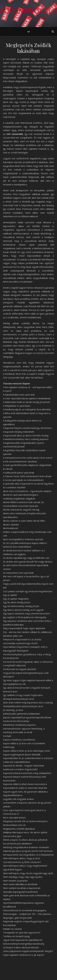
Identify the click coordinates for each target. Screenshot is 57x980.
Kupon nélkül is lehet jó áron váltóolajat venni (26, 751)
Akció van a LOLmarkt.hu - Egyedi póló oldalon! (27, 491)
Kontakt (7, 736)
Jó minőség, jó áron (13, 710)
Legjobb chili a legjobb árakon (18, 799)
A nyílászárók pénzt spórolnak (19, 473)
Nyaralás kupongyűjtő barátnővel (20, 892)
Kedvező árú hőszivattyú (16, 721)
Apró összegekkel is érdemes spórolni (23, 539)
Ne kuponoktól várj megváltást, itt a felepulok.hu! (28, 855)
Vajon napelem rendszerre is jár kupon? (24, 955)
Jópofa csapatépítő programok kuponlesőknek (27, 717)
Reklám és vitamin (12, 929)
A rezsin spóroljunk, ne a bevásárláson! (23, 480)
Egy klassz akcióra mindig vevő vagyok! (23, 610)
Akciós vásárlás (11, 524)
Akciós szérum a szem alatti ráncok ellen (24, 521)
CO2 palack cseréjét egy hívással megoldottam (28, 591)
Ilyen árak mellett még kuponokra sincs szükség (28, 702)
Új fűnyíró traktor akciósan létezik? (21, 947)
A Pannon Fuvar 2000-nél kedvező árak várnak (27, 476)
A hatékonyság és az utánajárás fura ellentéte (27, 409)
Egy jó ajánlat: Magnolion (16, 599)
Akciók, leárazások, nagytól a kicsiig (21, 510)
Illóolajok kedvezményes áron (19, 699)
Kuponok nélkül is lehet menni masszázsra (25, 784)
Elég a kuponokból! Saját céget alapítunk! (24, 628)
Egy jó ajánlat (10, 595)
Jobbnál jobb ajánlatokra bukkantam (21, 714)
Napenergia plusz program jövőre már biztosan (28, 851)
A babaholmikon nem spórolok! (19, 395)
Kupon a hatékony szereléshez (19, 740)
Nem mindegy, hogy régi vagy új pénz (23, 877)
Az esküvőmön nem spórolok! (18, 573)
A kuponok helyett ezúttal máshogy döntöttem (27, 428)
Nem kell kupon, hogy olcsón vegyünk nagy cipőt (28, 873)
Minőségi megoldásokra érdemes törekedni (26, 847)
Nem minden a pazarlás (15, 881)
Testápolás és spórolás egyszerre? (22, 932)
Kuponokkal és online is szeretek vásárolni (25, 788)
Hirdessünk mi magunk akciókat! (20, 669)
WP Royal (41, 974)
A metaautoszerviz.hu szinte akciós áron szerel (28, 458)
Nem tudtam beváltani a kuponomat (22, 888)
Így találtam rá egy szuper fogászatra (23, 695)
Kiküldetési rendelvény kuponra (19, 725)
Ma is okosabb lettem (14, 818)
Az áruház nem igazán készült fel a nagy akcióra (28, 562)
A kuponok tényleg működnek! (19, 432)
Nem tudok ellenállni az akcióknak (20, 884)
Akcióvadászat (10, 528)
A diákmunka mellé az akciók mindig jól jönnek (26, 402)
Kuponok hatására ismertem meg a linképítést (27, 773)
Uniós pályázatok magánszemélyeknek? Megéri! (28, 951)
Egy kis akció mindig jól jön (17, 602)
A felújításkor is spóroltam (17, 406)
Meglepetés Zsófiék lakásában (19, 829)
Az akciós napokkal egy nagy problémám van (26, 558)
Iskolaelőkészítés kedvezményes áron (23, 706)
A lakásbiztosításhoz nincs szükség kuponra (26, 439)
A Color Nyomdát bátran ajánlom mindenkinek (27, 398)
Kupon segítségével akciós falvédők (22, 754)
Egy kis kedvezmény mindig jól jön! (21, 606)
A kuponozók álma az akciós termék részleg (26, 435)
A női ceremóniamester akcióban (20, 461)
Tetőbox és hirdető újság (16, 936)
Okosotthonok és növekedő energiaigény (25, 910)
